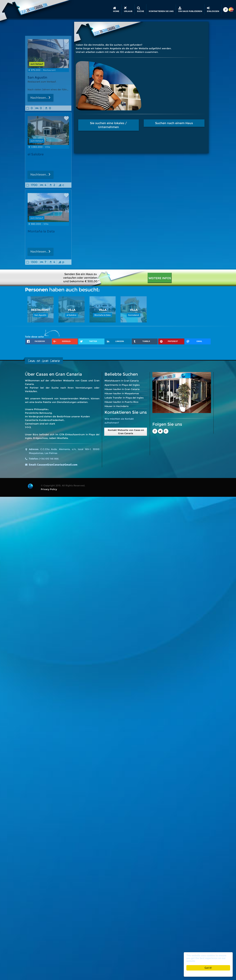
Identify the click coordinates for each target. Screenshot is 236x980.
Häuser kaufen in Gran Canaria (122, 389)
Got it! (208, 968)
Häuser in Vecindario (117, 406)
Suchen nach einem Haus (187, 123)
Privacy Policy (49, 489)
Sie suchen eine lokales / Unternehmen (121, 125)
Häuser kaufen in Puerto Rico (121, 402)
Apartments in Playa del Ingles (122, 385)
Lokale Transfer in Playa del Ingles (124, 398)
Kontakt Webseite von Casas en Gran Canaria (126, 432)
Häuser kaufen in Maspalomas (122, 393)
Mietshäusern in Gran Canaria (122, 381)
